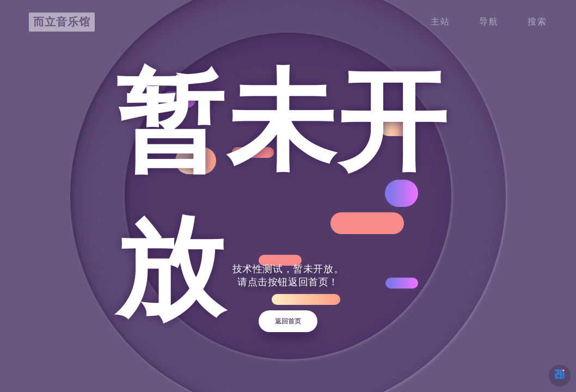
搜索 (537, 21)
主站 (440, 21)
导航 (489, 21)
